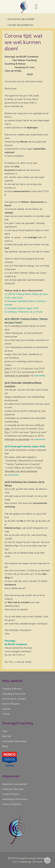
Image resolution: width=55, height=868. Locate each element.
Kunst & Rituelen (11, 704)
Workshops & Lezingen (14, 699)
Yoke (5, 731)
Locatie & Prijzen (11, 794)
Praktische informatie (13, 789)
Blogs (5, 746)
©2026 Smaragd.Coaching (21, 858)
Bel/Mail (7, 736)
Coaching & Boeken (12, 689)
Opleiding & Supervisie (14, 694)
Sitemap (41, 858)
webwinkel (40, 376)
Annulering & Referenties (15, 799)
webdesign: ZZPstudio (31, 862)
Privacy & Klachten (12, 804)
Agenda (6, 709)
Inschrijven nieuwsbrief (21, 19)
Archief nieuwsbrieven (20, 25)
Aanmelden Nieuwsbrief (15, 741)
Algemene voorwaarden (15, 784)
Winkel (6, 714)
